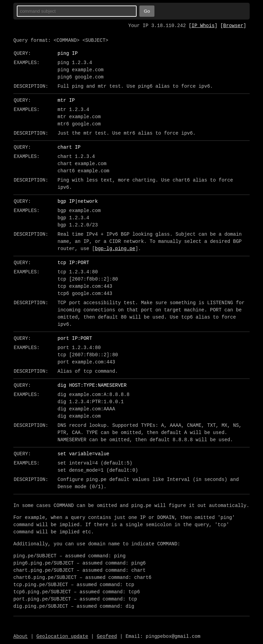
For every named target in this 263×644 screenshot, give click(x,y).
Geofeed (107, 636)
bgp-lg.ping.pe (115, 249)
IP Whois (203, 26)
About (21, 636)
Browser (233, 26)
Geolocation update (62, 636)
